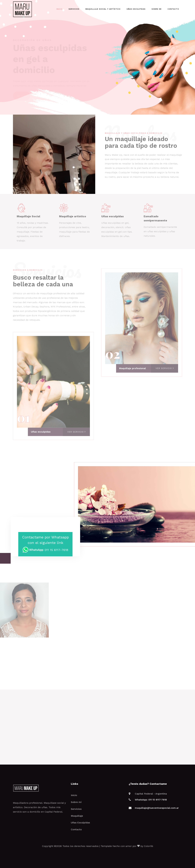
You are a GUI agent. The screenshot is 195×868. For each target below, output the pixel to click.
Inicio (59, 9)
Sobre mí (76, 802)
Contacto (173, 9)
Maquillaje (77, 816)
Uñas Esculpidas (80, 823)
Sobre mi (157, 9)
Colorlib (149, 846)
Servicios (74, 9)
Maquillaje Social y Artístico (103, 9)
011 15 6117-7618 (45, 550)
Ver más (22, 90)
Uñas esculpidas (136, 9)
